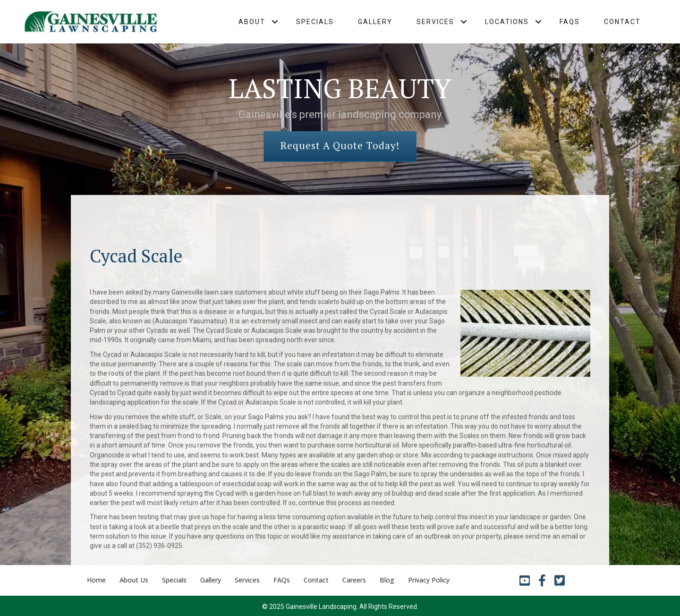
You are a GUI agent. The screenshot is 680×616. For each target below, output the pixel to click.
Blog (387, 580)
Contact (622, 22)
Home (96, 580)
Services (435, 22)
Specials (315, 22)
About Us (134, 580)
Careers (354, 580)
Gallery (375, 22)
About (252, 22)
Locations (507, 22)
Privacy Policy (429, 580)
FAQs (570, 22)
